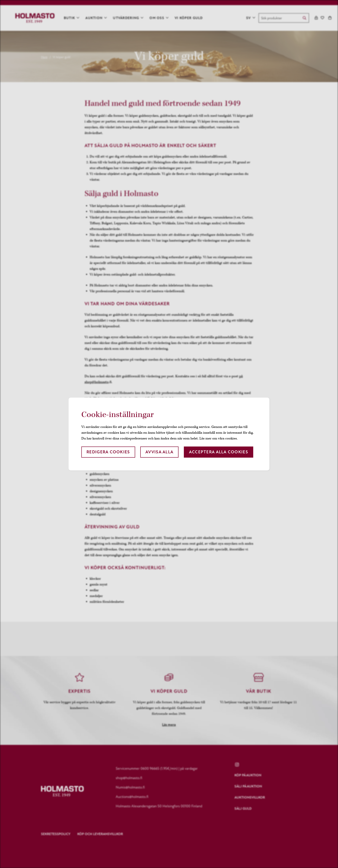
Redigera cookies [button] (108, 452)
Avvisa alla (159, 452)
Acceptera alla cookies (219, 452)
